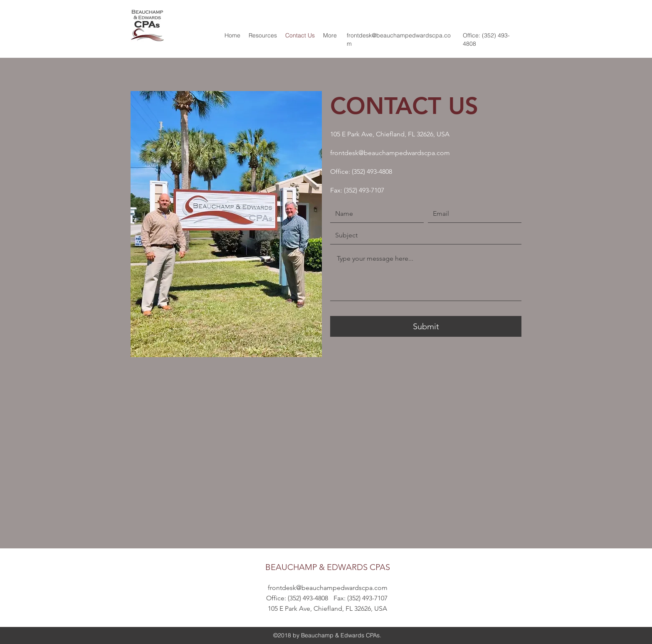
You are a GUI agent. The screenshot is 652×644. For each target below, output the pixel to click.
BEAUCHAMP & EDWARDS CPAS (328, 567)
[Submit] (426, 326)
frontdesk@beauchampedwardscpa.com (390, 153)
